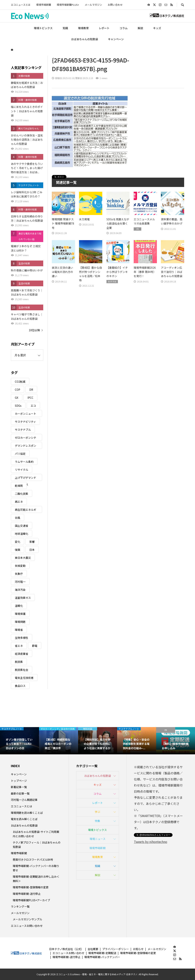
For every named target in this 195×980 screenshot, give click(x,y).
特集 (97, 821)
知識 (65, 28)
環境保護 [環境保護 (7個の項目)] (20, 614)
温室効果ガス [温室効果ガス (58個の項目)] (23, 598)
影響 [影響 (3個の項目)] (32, 542)
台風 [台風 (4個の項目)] (18, 518)
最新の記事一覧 (20, 793)
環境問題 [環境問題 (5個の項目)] (20, 622)
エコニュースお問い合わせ (27, 926)
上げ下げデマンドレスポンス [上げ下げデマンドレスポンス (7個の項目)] (26, 478)
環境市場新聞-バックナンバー (102, 957)
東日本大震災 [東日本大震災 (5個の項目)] (23, 558)
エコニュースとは (21, 5)
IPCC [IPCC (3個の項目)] (30, 398)
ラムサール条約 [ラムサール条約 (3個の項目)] (24, 462)
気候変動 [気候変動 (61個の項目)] (20, 566)
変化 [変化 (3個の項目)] (18, 542)
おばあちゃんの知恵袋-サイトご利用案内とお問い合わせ (36, 834)
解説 (140, 28)
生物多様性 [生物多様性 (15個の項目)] (22, 638)
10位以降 (34, 330)
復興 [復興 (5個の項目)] (18, 550)
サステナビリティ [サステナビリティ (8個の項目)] (25, 422)
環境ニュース (98, 839)
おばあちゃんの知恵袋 (85, 39)
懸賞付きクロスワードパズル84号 (33, 860)
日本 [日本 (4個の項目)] (32, 550)
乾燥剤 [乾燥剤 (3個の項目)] (19, 486)
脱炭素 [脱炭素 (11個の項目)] (19, 662)
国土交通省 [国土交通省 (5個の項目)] (22, 526)
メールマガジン (93, 5)
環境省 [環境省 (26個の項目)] (19, 630)
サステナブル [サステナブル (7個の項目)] (23, 430)
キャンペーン (116, 39)
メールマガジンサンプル (27, 919)
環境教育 (83, 28)
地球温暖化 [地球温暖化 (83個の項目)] (22, 534)
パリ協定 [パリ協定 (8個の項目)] (20, 454)
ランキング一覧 (20, 906)
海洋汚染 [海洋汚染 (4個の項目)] (20, 590)
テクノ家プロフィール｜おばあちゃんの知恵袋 (37, 844)
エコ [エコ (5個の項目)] (33, 406)
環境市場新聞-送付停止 (27, 894)
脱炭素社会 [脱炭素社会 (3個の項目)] (22, 670)
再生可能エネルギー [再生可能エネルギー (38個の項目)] (26, 510)
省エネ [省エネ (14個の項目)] (19, 646)
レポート (104, 28)
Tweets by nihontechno (151, 842)
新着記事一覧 (19, 787)
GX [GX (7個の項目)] (17, 398)
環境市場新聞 (44, 5)
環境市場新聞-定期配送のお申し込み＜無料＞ (36, 879)
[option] (20, 741)
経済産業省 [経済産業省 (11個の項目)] (22, 654)
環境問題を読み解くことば (27, 813)
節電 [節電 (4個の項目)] (35, 646)
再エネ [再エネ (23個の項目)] (19, 502)
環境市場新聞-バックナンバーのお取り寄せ (36, 868)
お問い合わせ (115, 5)
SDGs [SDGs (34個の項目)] (18, 406)
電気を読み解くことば (24, 819)
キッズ (157, 28)
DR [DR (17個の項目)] (31, 390)
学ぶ (97, 812)
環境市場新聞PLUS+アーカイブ (31, 900)
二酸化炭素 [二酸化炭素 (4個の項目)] (22, 494)
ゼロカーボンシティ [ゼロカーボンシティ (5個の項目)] (26, 438)
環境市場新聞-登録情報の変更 (31, 887)
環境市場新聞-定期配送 (102, 953)
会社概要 (93, 949)
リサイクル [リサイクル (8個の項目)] (22, 470)
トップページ (19, 781)
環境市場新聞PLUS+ (68, 5)
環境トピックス (43, 28)
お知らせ (138, 949)
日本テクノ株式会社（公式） (66, 949)
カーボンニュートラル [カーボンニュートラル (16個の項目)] (26, 414)
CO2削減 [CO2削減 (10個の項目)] (20, 382)
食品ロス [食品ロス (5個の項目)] (20, 686)
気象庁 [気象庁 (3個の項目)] (19, 574)
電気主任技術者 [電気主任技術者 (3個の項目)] (24, 678)
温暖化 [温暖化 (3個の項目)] (19, 606)
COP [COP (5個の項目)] (18, 390)
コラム (124, 28)
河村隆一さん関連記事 (24, 800)
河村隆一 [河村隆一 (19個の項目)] (20, 582)
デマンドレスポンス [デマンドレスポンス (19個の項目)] (26, 446)
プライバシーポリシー (116, 949)
